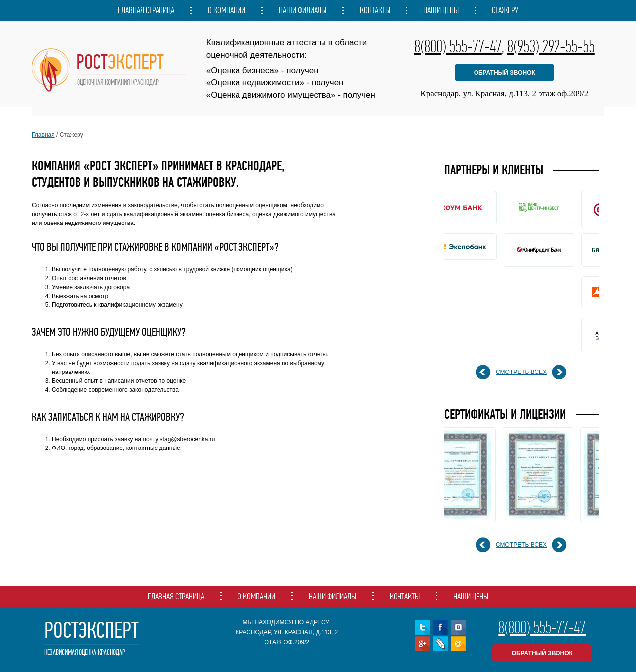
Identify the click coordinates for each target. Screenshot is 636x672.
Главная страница (146, 10)
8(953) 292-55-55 (551, 46)
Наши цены (441, 10)
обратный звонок (505, 73)
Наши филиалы (303, 10)
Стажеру (505, 10)
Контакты (375, 10)
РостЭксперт (91, 638)
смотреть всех (521, 372)
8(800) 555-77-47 (458, 46)
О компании (227, 10)
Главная (43, 135)
